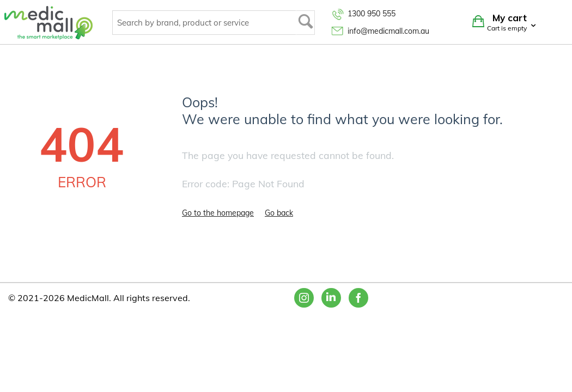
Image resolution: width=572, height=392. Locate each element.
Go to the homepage (218, 213)
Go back (279, 213)
